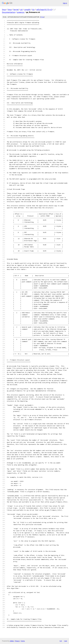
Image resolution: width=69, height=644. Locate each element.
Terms (23, 641)
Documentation (9, 12)
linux (4, 9)
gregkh (27, 9)
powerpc (21, 12)
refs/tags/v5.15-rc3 (44, 9)
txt (61, 641)
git (22, 9)
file (42, 17)
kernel (16, 9)
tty (33, 9)
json (65, 641)
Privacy (17, 641)
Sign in (65, 3)
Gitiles (12, 641)
